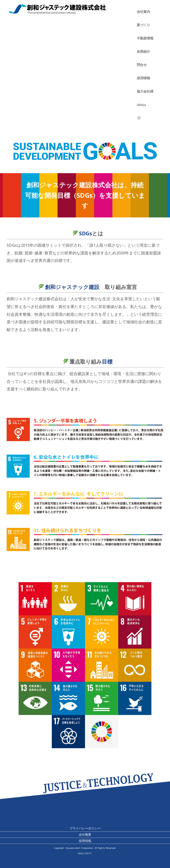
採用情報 (143, 78)
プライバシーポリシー (85, 828)
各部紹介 (143, 51)
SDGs (141, 105)
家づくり (143, 25)
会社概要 (85, 834)
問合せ (142, 65)
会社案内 (143, 12)
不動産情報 (145, 38)
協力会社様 (145, 91)
